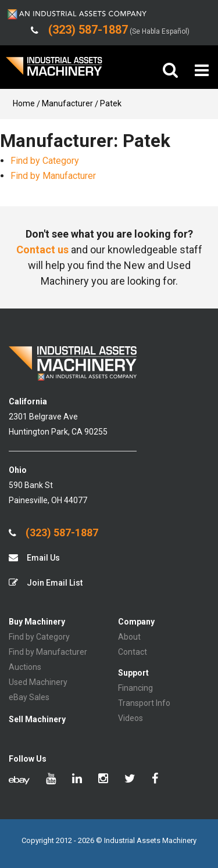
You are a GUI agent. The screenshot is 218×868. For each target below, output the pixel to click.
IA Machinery (54, 71)
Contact (133, 652)
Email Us (34, 557)
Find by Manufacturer (53, 176)
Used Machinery (38, 682)
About (129, 637)
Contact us (42, 250)
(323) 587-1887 (53, 533)
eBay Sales (29, 697)
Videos (131, 718)
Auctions (25, 667)
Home (24, 103)
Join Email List (46, 582)
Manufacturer (67, 103)
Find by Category (45, 161)
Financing (135, 688)
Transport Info (144, 703)
